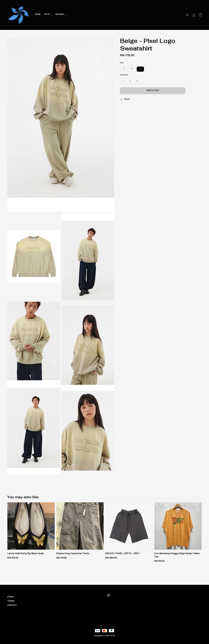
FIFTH (47, 15)
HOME (38, 15)
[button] (188, 15)
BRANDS (60, 15)
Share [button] (125, 100)
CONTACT (12, 606)
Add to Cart (153, 91)
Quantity (124, 75)
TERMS (11, 601)
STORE (11, 597)
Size (122, 63)
